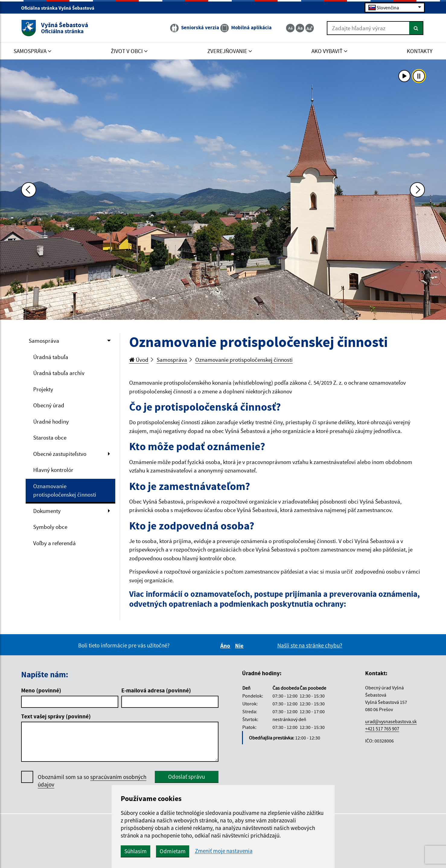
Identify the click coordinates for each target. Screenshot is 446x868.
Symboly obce (50, 527)
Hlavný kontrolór (53, 470)
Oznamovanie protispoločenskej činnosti (65, 490)
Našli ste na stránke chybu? (310, 645)
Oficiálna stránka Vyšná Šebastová (60, 8)
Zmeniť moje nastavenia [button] (224, 851)
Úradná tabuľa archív (59, 373)
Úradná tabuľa (51, 357)
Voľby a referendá (54, 543)
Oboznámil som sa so (92, 781)
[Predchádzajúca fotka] (29, 190)
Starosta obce (50, 437)
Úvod (139, 360)
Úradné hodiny (51, 421)
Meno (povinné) (41, 690)
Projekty (43, 389)
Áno (226, 646)
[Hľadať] (416, 28)
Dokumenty (47, 511)
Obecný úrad (49, 405)
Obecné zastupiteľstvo (60, 454)
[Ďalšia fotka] (417, 190)
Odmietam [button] (173, 851)
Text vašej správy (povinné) (56, 716)
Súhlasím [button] (135, 851)
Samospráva (44, 341)
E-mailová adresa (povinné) (156, 690)
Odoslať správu (186, 777)
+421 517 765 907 (382, 729)
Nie (240, 646)
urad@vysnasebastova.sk (391, 721)
